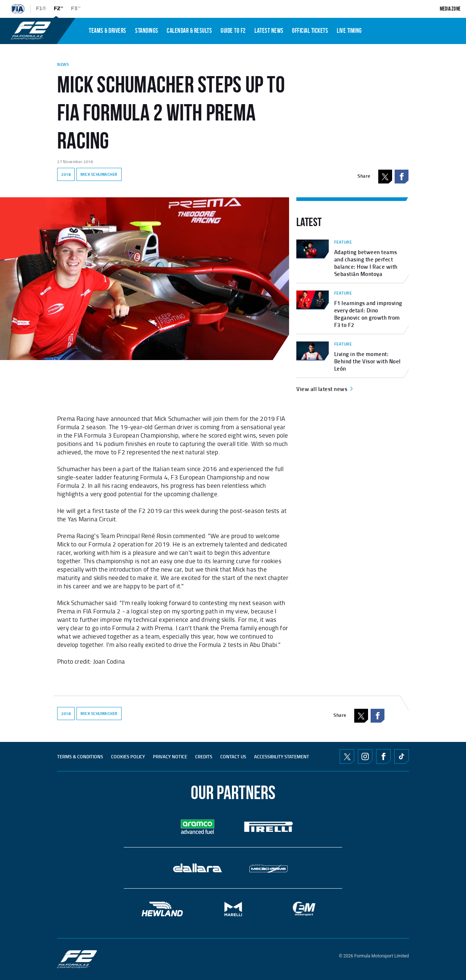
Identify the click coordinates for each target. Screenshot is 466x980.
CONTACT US (233, 756)
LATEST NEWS (269, 31)
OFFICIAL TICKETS (310, 31)
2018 (66, 174)
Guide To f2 (233, 31)
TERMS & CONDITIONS (80, 756)
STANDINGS (147, 31)
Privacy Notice (170, 756)
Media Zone (450, 9)
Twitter (347, 757)
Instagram (365, 756)
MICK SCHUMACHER (99, 174)
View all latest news (325, 389)
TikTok (402, 756)
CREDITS (204, 756)
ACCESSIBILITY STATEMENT (282, 756)
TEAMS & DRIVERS (108, 31)
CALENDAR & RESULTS (189, 31)
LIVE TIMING (349, 31)
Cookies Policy (128, 756)
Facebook (402, 177)
